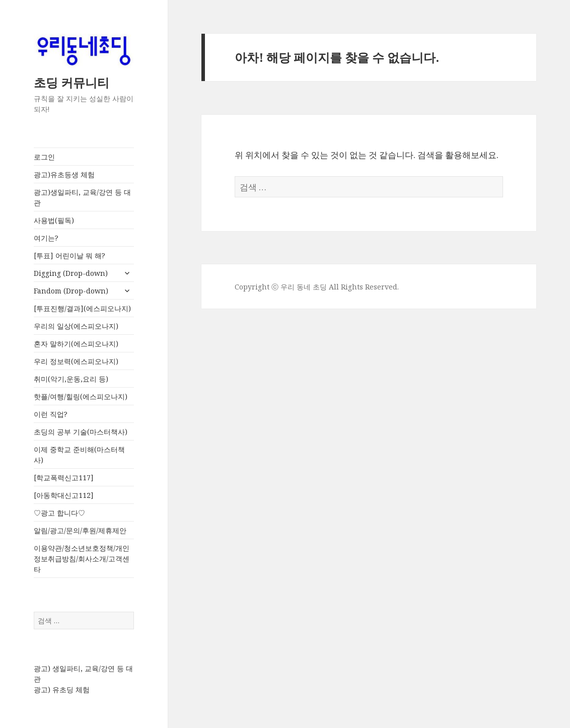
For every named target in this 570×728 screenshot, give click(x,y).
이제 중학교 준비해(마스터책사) (79, 455)
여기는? (46, 238)
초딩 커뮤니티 (72, 82)
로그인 (44, 157)
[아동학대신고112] (64, 495)
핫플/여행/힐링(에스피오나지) (81, 396)
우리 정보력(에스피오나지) (76, 361)
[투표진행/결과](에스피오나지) (82, 308)
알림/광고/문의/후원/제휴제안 (80, 530)
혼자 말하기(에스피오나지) (76, 344)
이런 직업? (51, 414)
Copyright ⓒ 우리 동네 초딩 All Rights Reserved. (317, 287)
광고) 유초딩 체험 (62, 689)
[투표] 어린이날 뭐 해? (69, 256)
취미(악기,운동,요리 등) (71, 379)
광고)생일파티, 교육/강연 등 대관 (82, 197)
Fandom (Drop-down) (71, 291)
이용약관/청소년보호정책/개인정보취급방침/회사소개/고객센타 (82, 559)
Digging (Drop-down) (71, 273)
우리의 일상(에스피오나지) (76, 326)
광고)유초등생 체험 (64, 174)
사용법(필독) (54, 220)
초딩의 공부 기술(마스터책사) (81, 432)
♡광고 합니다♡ (59, 513)
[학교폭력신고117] (64, 478)
